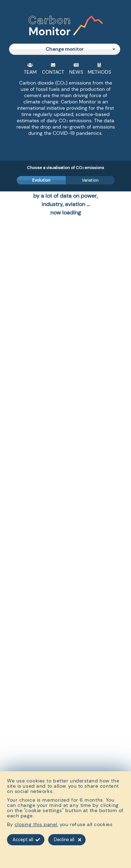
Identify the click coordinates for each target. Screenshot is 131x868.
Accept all (26, 840)
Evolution (41, 180)
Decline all (68, 840)
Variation (90, 180)
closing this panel (36, 824)
